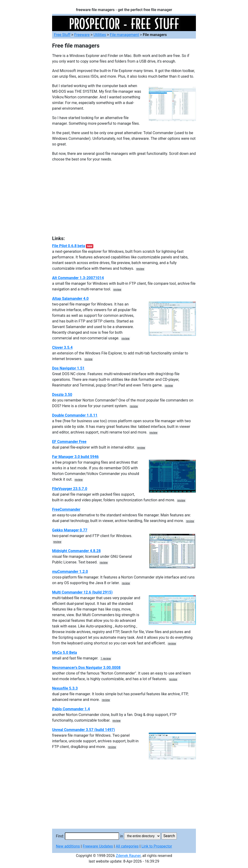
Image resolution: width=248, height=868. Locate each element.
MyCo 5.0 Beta (64, 653)
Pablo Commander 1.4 (71, 709)
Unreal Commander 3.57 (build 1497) (83, 730)
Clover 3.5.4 (62, 348)
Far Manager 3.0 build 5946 (75, 457)
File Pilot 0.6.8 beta (68, 246)
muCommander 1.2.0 (70, 572)
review (140, 269)
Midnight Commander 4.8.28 (76, 551)
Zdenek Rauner (128, 856)
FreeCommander (66, 509)
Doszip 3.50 (62, 395)
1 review (106, 659)
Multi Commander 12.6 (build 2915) (82, 592)
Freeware (82, 35)
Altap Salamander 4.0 (70, 299)
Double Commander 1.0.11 (75, 415)
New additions (68, 846)
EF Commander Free (69, 442)
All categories (127, 846)
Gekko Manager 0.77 (70, 530)
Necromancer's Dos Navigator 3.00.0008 (86, 668)
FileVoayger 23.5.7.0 (70, 489)
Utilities (100, 35)
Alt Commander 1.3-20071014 (78, 278)
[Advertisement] (124, 199)
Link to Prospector (157, 846)
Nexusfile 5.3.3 (65, 688)
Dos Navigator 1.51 (68, 368)
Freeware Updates (98, 846)
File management (124, 35)
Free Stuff (62, 35)
